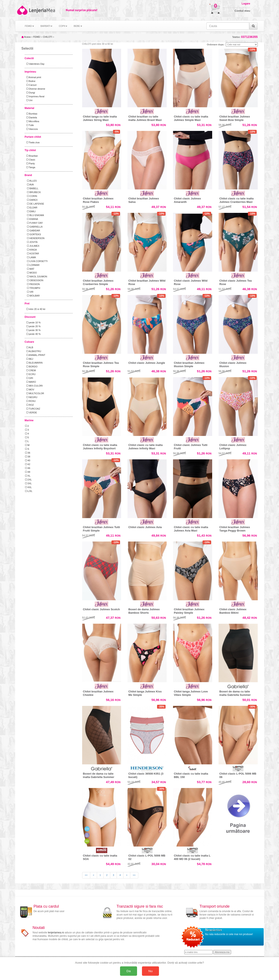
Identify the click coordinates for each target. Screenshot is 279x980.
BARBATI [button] (46, 26)
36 (28, 453)
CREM (31, 370)
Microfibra (32, 121)
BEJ (29, 359)
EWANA (32, 219)
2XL (29, 480)
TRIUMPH (33, 288)
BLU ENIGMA (35, 215)
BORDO (31, 367)
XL (28, 476)
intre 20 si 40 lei (35, 309)
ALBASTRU (33, 351)
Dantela (31, 117)
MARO (31, 382)
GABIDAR (33, 231)
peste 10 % (33, 322)
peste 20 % (33, 326)
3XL (29, 483)
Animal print (33, 77)
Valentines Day (35, 64)
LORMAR (32, 265)
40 (28, 460)
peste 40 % (33, 334)
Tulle (29, 125)
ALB (29, 347)
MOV (30, 390)
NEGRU (31, 397)
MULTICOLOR (35, 393)
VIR (29, 292)
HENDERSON (35, 238)
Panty (30, 163)
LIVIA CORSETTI (36, 261)
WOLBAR (32, 296)
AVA (29, 185)
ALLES (31, 181)
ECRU (30, 374)
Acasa (26, 37)
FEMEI (37, 37)
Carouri (31, 85)
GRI (29, 378)
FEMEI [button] (30, 26)
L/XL (29, 491)
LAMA (31, 257)
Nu (150, 971)
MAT (30, 269)
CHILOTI (48, 37)
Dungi (30, 93)
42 (28, 464)
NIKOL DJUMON (36, 277)
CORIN (31, 196)
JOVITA (31, 242)
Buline (30, 81)
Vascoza (31, 129)
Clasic (30, 160)
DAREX (31, 200)
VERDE (31, 413)
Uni (29, 100)
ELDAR (31, 208)
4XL (29, 487)
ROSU (30, 401)
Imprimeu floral (35, 96)
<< (86, 875)
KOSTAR (32, 254)
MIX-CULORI (34, 386)
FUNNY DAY (34, 223)
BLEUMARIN (34, 363)
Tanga (30, 167)
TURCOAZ (33, 409)
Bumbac (31, 114)
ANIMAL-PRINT (35, 355)
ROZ (29, 405)
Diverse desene (35, 89)
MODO (31, 273)
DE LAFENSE (35, 204)
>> (134, 875)
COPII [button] (63, 26)
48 (28, 472)
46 (28, 468)
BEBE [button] (78, 26)
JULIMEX (32, 246)
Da (129, 971)
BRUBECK (33, 192)
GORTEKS (33, 234)
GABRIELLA (34, 227)
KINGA (31, 250)
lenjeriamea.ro (56, 933)
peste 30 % (33, 330)
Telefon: (245, 37)
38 (28, 457)
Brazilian (31, 156)
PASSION (32, 284)
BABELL (32, 188)
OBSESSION (34, 280)
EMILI (30, 211)
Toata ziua (32, 142)
